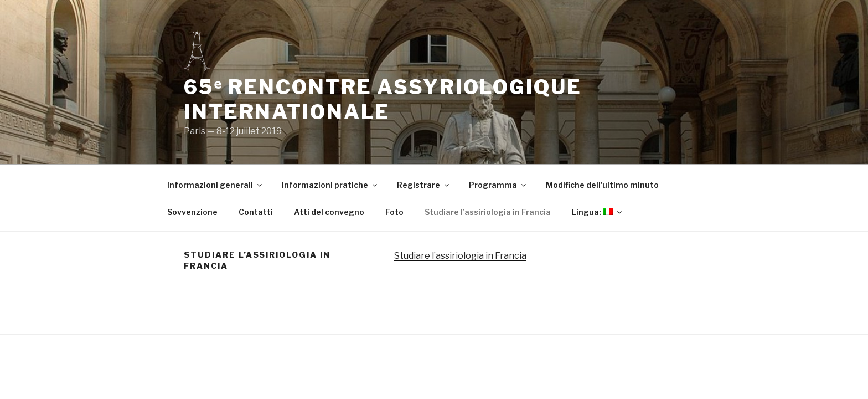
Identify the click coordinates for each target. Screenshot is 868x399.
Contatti (256, 212)
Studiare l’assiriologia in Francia (488, 212)
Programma (498, 185)
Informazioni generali (215, 185)
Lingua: (598, 212)
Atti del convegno (329, 212)
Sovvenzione (192, 212)
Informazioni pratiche (330, 185)
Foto (394, 212)
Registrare (424, 185)
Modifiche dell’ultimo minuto (602, 185)
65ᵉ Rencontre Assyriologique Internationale (383, 99)
